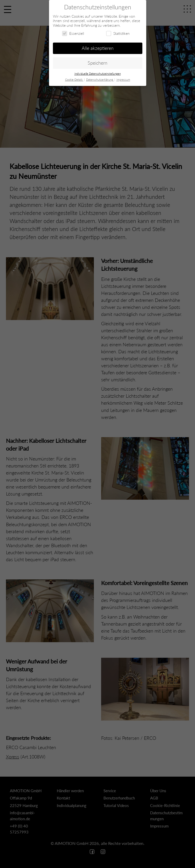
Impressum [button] (123, 80)
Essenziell (73, 33)
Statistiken (118, 33)
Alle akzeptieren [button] (98, 48)
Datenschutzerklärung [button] (100, 80)
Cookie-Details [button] (74, 80)
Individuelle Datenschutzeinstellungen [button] (98, 74)
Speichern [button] (97, 63)
